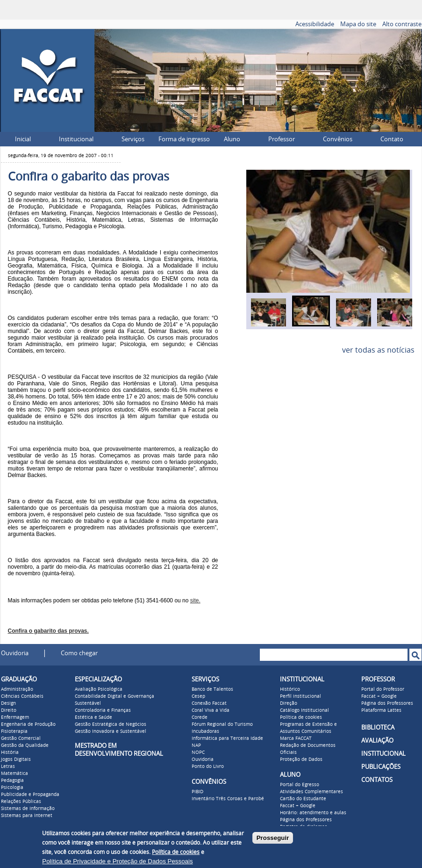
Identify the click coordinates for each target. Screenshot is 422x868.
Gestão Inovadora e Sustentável (111, 731)
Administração (17, 689)
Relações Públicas (21, 802)
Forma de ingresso (184, 139)
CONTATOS (377, 780)
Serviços (133, 139)
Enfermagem (15, 717)
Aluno (232, 139)
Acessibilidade (315, 24)
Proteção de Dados (301, 759)
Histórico (290, 689)
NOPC (198, 752)
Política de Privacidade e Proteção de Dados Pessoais (117, 861)
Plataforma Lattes (381, 710)
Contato (392, 139)
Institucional (76, 139)
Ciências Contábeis (22, 696)
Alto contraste (402, 24)
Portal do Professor (383, 689)
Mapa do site (358, 24)
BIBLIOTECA (378, 727)
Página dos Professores (306, 820)
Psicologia (12, 788)
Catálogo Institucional (304, 710)
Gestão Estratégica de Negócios (111, 724)
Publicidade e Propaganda (30, 795)
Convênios (338, 139)
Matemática (14, 774)
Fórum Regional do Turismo (222, 724)
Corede (200, 717)
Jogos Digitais (16, 759)
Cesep (198, 696)
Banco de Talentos (212, 689)
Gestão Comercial (21, 738)
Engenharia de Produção (28, 724)
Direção (289, 703)
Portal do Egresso (300, 785)
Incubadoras (205, 731)
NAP (196, 745)
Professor (282, 139)
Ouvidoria (15, 653)
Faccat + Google (298, 806)
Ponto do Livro (208, 767)
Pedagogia (12, 781)
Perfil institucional (300, 696)
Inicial (23, 139)
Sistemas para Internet (27, 816)
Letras (8, 767)
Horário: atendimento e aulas (313, 813)
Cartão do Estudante (303, 799)
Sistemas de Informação (28, 809)
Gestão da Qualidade (25, 745)
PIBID (197, 792)
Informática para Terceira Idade (227, 738)
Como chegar (79, 653)
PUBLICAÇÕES (381, 767)
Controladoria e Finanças (103, 710)
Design (8, 703)
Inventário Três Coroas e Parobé (228, 799)
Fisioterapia (14, 731)
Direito (9, 710)
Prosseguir (273, 838)
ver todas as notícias (378, 350)
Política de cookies (301, 717)
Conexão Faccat (209, 703)
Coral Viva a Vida (211, 710)
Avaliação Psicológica (99, 689)
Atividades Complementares (311, 792)
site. (195, 600)
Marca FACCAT (296, 738)
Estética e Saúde (93, 717)
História (10, 752)
